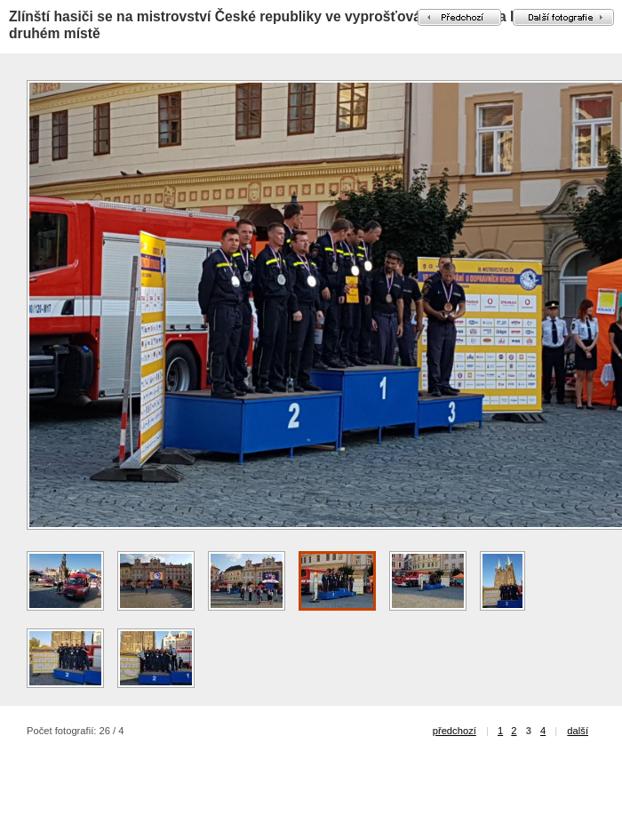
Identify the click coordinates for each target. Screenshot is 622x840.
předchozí (455, 731)
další (578, 731)
